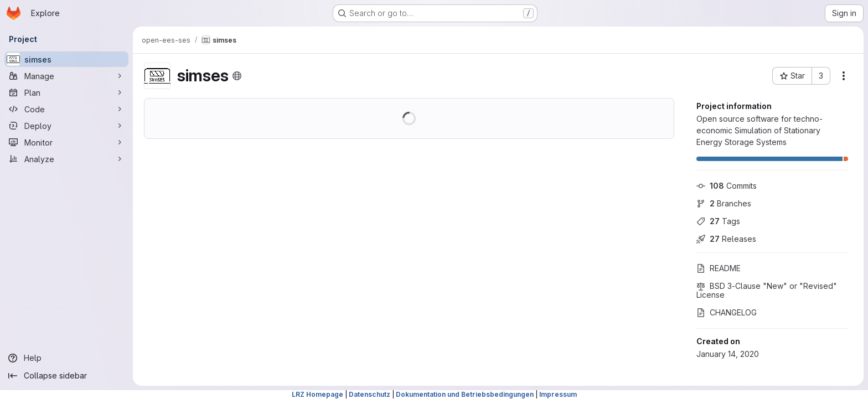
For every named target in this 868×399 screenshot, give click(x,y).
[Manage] (66, 76)
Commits (727, 186)
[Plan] (66, 92)
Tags (718, 221)
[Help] (66, 358)
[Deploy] (66, 126)
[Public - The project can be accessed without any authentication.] (237, 76)
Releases (726, 239)
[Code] (66, 109)
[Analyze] (66, 159)
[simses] (66, 59)
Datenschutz (370, 394)
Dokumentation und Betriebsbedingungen (465, 394)
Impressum (558, 394)
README (719, 268)
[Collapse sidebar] (66, 376)
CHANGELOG (727, 312)
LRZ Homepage (317, 394)
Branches (724, 203)
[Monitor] (66, 142)
